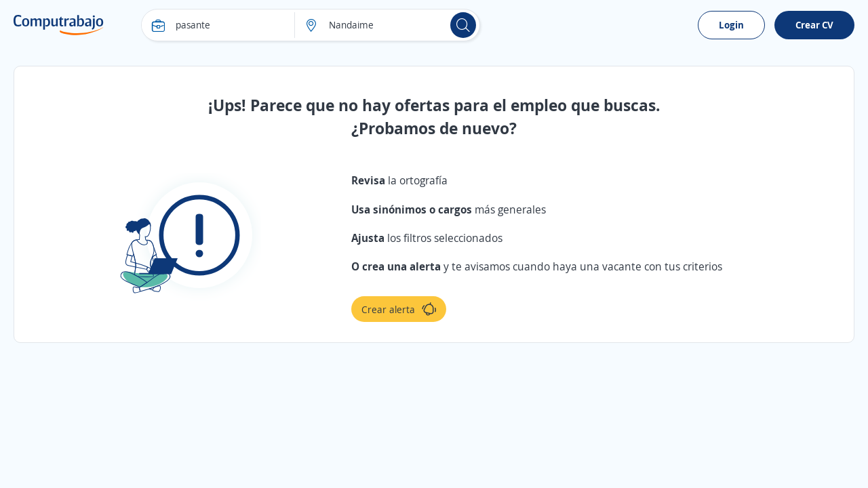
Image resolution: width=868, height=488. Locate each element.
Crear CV (814, 25)
